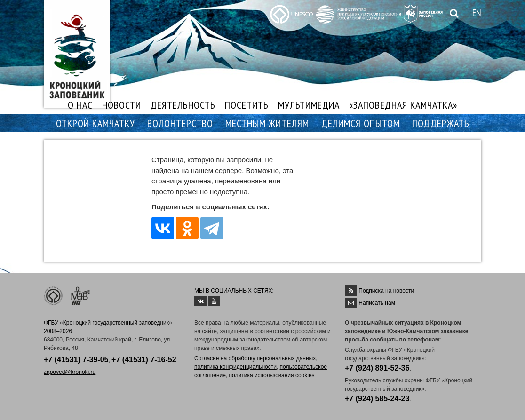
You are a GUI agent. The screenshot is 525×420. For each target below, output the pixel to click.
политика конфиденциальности (235, 367)
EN (477, 13)
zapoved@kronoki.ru (70, 372)
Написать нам (377, 303)
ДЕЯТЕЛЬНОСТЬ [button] (183, 105)
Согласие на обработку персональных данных (255, 358)
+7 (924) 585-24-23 (377, 399)
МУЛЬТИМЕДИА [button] (309, 105)
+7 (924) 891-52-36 (377, 368)
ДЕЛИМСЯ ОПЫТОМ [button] (361, 123)
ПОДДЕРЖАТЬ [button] (441, 123)
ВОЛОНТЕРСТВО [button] (180, 123)
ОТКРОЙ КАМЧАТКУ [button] (95, 123)
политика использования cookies (272, 375)
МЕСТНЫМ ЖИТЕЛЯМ (267, 123)
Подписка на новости (386, 291)
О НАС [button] (80, 105)
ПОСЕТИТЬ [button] (247, 105)
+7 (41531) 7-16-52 (144, 360)
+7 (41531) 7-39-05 (76, 360)
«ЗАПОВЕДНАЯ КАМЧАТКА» (403, 105)
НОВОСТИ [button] (122, 105)
